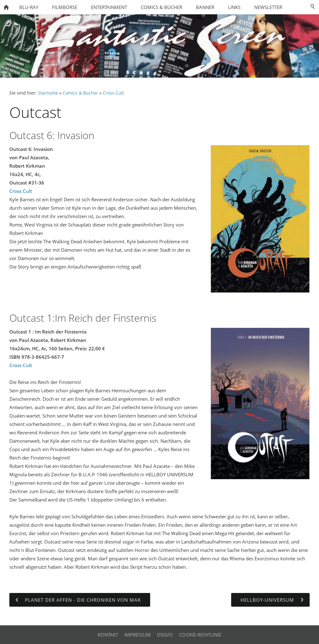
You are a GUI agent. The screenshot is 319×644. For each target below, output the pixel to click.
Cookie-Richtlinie (200, 635)
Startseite (48, 93)
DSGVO (165, 635)
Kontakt (108, 635)
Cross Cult (113, 93)
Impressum (138, 635)
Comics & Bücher (80, 93)
